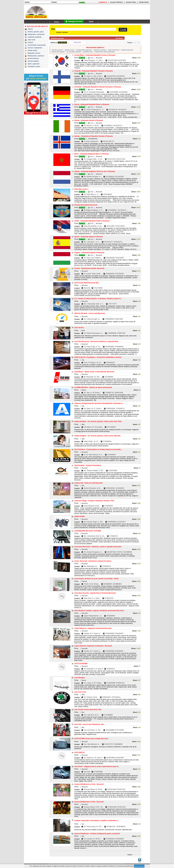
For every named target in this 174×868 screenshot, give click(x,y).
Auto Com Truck (80, 692)
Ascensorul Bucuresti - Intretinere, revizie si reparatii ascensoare (98, 547)
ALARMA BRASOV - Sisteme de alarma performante (93, 387)
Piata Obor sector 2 (81, 189)
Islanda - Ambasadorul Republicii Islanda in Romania (93, 136)
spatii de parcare (114, 50)
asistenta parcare (127, 50)
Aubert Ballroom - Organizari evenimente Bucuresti (93, 628)
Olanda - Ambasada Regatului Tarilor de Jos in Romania (95, 171)
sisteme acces (69, 50)
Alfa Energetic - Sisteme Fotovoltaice (88, 465)
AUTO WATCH (79, 752)
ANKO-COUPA (79, 516)
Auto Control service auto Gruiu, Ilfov (88, 710)
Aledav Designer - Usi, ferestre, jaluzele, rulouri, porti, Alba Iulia (97, 436)
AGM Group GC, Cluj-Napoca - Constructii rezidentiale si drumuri (98, 357)
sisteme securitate (100, 50)
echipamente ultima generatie (105, 52)
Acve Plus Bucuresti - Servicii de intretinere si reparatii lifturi (96, 341)
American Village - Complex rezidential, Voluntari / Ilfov (94, 501)
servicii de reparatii (58, 52)
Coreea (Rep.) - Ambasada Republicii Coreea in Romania (95, 55)
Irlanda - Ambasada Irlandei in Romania (89, 120)
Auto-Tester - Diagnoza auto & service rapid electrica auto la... (97, 766)
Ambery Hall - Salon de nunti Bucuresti (88, 483)
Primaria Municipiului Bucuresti (86, 205)
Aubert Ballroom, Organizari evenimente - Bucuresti (93, 646)
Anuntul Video (131, 2)
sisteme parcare (57, 50)
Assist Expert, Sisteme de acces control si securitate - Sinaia (96, 579)
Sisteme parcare (57, 38)
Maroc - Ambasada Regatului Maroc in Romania (92, 154)
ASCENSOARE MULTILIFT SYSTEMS (88, 531)
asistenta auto (88, 52)
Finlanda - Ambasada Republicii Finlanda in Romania (93, 71)
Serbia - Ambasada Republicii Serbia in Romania (92, 221)
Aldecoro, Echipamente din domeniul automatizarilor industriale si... (99, 403)
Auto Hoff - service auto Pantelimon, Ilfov (89, 724)
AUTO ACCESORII (81, 664)
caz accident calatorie (74, 52)
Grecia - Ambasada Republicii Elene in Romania (92, 104)
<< (135, 43)
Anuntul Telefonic (116, 2)
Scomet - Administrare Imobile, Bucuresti (89, 268)
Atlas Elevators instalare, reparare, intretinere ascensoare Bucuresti (99, 611)
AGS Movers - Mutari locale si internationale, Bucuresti (94, 372)
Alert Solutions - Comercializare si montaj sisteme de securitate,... (98, 449)
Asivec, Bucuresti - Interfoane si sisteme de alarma (93, 561)
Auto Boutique (80, 678)
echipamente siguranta (84, 50)
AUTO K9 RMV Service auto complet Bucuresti (91, 739)
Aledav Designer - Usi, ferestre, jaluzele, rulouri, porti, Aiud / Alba (98, 421)
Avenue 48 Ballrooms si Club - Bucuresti (89, 784)
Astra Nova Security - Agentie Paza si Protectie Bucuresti (95, 593)
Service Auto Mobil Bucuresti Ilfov (87, 283)
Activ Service (79, 328)
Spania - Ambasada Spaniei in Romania (89, 237)
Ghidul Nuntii (144, 2)
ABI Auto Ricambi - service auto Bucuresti (90, 313)
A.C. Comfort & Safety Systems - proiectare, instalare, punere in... (98, 299)
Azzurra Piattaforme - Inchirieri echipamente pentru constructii (97, 834)
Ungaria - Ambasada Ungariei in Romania (89, 253)
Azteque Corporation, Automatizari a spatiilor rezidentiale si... (97, 820)
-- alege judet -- (78, 42)
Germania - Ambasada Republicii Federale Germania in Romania (98, 87)
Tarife (91, 22)
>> (138, 43)
